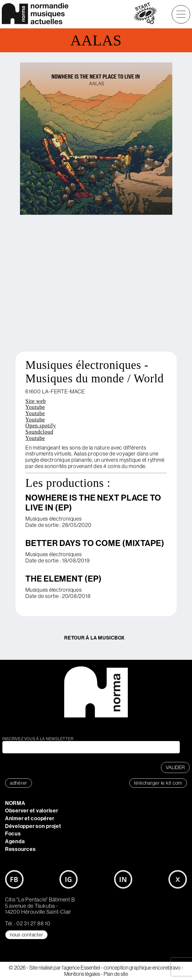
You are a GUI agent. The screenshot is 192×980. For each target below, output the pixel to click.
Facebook (14, 879)
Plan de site (116, 974)
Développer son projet (33, 826)
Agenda (15, 841)
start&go (145, 14)
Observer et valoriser (32, 811)
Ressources (20, 849)
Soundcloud (39, 432)
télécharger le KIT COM (158, 783)
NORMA (15, 803)
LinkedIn (123, 879)
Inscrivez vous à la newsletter (38, 739)
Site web (36, 401)
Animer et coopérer (30, 818)
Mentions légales (82, 974)
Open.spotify (41, 426)
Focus (13, 834)
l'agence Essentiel (81, 968)
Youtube (35, 407)
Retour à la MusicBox (95, 638)
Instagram (69, 879)
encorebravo (166, 968)
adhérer (19, 783)
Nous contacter (27, 935)
